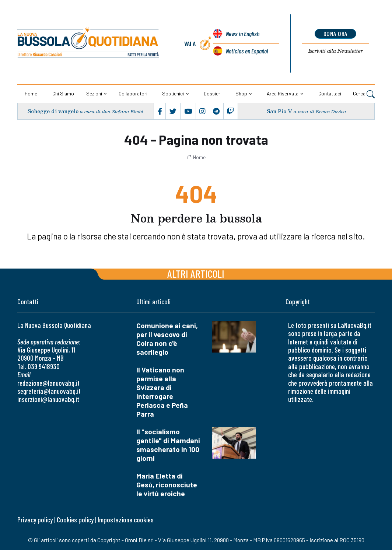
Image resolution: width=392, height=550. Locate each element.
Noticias (247, 51)
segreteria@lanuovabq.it (49, 391)
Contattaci (330, 93)
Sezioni (94, 93)
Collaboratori (133, 93)
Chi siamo (63, 93)
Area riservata (283, 93)
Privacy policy (35, 520)
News (242, 34)
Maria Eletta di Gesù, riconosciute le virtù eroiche (167, 485)
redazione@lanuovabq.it (48, 383)
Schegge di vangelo (53, 111)
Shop (241, 93)
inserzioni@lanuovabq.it (48, 399)
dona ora (335, 34)
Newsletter (335, 51)
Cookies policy (75, 520)
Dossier (212, 93)
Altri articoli (196, 274)
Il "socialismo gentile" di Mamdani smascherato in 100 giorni (168, 445)
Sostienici (173, 93)
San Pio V (279, 111)
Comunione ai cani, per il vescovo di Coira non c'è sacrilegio (167, 339)
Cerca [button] (364, 94)
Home (31, 93)
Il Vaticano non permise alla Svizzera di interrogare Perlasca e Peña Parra (162, 392)
